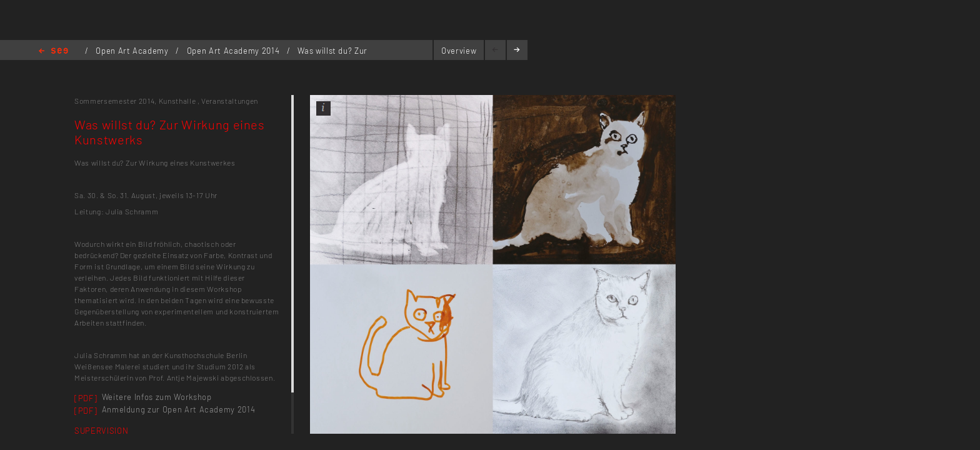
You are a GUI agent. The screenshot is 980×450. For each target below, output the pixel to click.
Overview (459, 51)
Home (53, 52)
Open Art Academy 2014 (234, 51)
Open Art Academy (133, 51)
